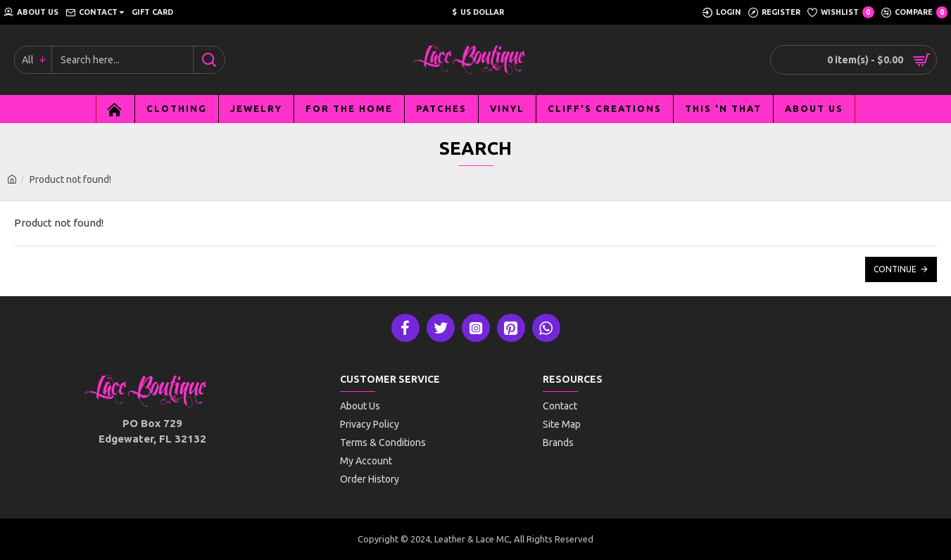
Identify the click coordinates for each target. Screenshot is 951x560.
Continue (895, 269)
